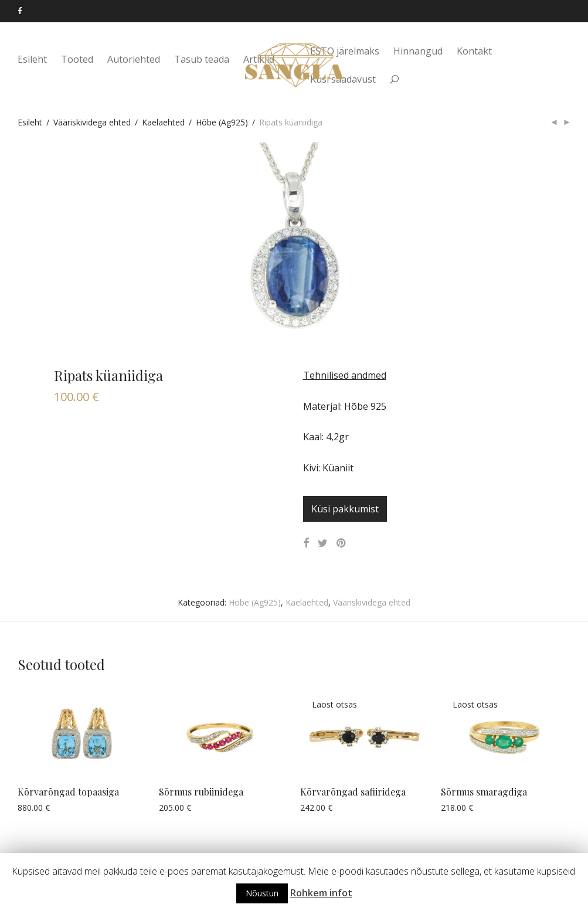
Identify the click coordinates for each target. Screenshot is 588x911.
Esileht (32, 60)
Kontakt (474, 51)
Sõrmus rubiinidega (201, 792)
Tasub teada (202, 60)
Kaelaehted (163, 122)
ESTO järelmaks (345, 51)
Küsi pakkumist (345, 509)
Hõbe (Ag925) (222, 122)
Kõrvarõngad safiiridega (353, 792)
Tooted (77, 60)
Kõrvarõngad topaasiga (68, 792)
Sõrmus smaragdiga (484, 792)
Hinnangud (418, 51)
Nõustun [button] (262, 893)
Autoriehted (134, 60)
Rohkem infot (321, 893)
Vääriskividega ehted (92, 122)
